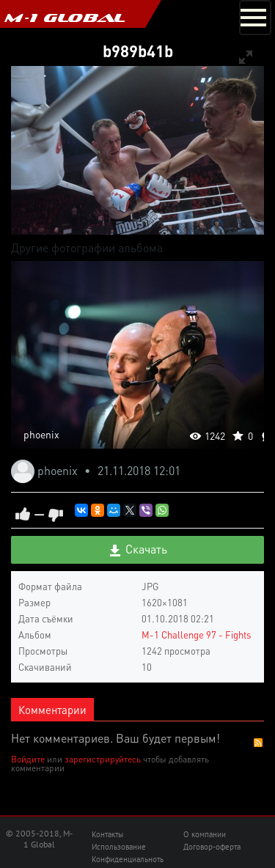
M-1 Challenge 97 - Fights (196, 635)
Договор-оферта (212, 847)
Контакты (107, 834)
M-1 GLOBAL (65, 18)
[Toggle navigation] (255, 18)
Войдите (28, 759)
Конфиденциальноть (128, 859)
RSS (258, 743)
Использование (119, 847)
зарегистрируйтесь (103, 759)
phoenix (41, 434)
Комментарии (52, 710)
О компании (205, 834)
